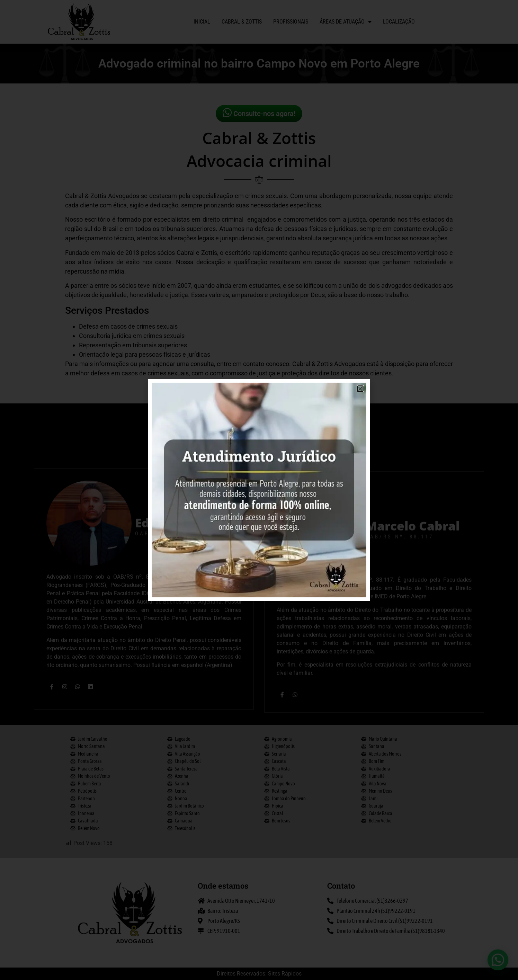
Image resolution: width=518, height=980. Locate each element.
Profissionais (291, 22)
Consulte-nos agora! (259, 113)
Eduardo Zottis (180, 705)
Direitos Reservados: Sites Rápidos (259, 974)
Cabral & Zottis (242, 22)
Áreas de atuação (346, 22)
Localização (399, 22)
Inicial (202, 22)
